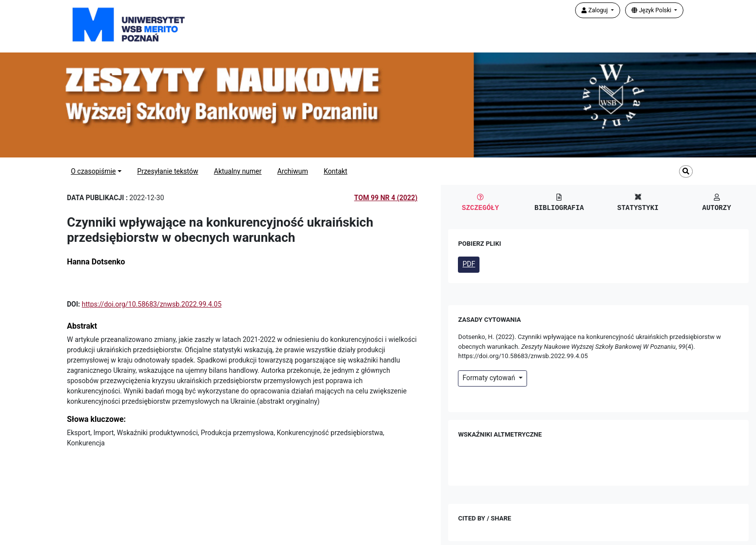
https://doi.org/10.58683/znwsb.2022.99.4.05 (152, 304)
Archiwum (293, 171)
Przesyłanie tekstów (168, 171)
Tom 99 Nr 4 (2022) (386, 198)
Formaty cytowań (490, 378)
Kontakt (335, 171)
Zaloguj (595, 10)
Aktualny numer (238, 171)
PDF (469, 264)
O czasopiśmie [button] (93, 171)
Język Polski (652, 10)
